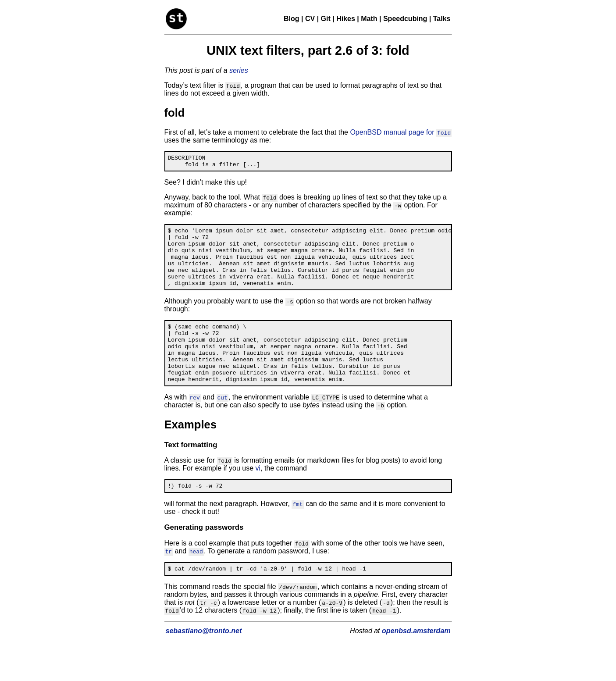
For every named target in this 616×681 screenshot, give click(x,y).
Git (326, 19)
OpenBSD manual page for (401, 132)
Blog (292, 19)
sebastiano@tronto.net (204, 660)
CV (310, 19)
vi (258, 494)
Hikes (346, 19)
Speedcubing (405, 19)
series (239, 70)
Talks (442, 19)
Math (369, 19)
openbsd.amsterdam (416, 660)
